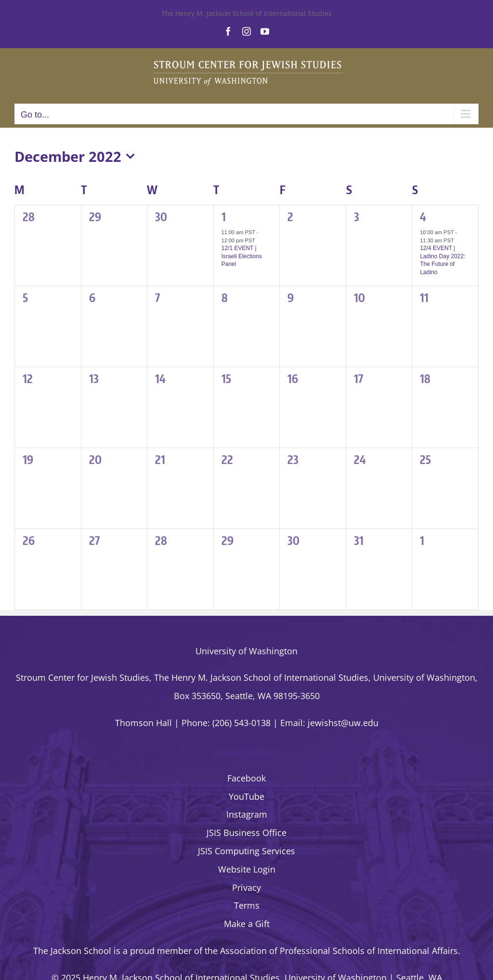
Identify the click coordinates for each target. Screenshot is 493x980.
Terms (247, 905)
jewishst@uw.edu (343, 723)
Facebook (246, 778)
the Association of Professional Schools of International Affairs (331, 951)
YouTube (246, 796)
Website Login (247, 869)
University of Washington (246, 651)
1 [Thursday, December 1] (224, 216)
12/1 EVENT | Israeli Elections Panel (242, 256)
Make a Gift (247, 924)
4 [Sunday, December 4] (423, 216)
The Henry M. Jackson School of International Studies (246, 13)
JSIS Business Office (246, 833)
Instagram (247, 814)
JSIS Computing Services (246, 851)
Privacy (246, 887)
